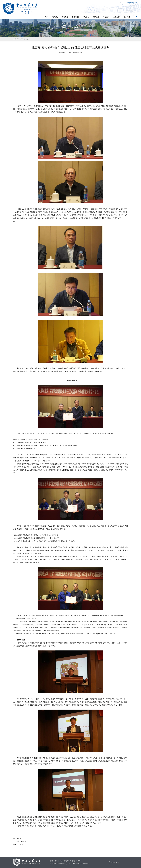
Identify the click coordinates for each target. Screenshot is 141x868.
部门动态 (26, 39)
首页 (21, 39)
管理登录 (114, 862)
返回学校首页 (132, 3)
